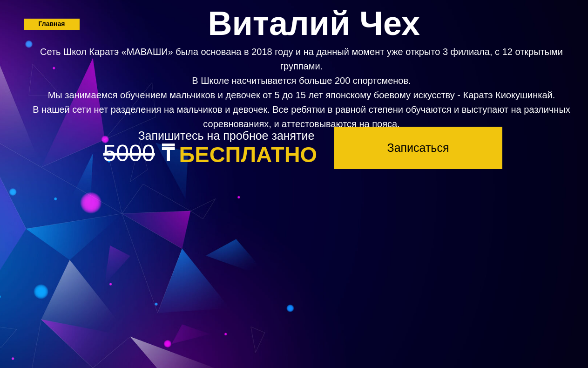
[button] (418, 148)
